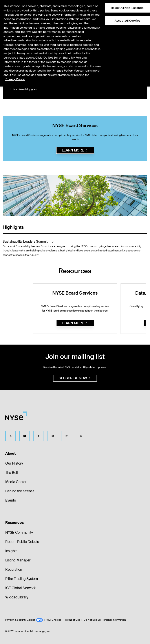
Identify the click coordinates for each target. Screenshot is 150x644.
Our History (14, 463)
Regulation (14, 569)
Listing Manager (18, 560)
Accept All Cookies (127, 12)
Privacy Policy (63, 62)
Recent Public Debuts (22, 542)
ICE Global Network (20, 588)
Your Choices (54, 620)
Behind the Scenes (20, 491)
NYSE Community (19, 532)
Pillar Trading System (22, 579)
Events (10, 500)
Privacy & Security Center (24, 620)
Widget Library (17, 597)
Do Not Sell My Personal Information (105, 620)
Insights (11, 551)
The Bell (12, 473)
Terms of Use (72, 620)
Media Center (16, 482)
